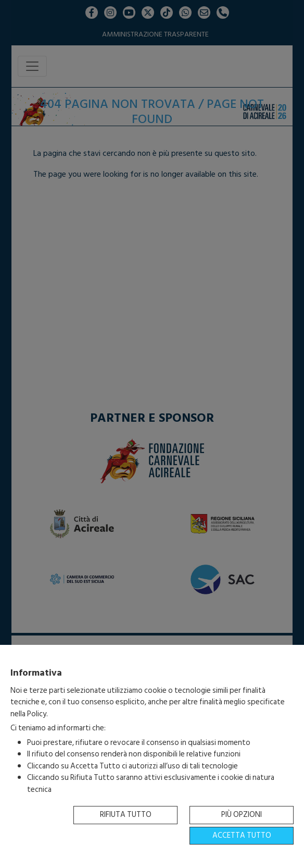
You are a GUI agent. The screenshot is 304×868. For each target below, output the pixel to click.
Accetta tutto (242, 835)
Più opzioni (242, 815)
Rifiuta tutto (126, 815)
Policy (37, 714)
